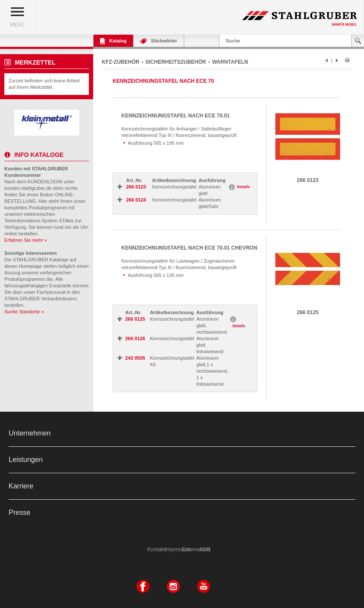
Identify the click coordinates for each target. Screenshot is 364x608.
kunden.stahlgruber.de (28, 188)
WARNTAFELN (230, 62)
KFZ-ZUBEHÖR (121, 62)
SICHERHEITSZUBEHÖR (176, 62)
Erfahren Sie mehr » (26, 240)
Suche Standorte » (24, 312)
